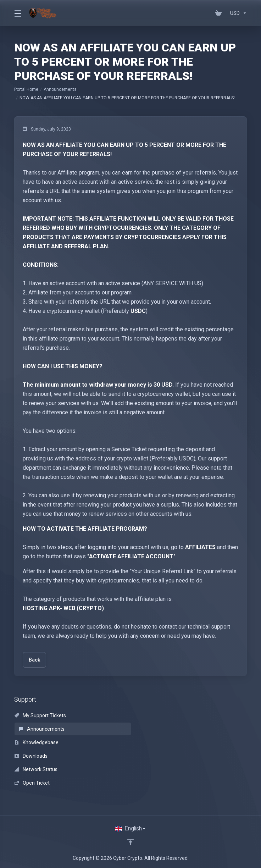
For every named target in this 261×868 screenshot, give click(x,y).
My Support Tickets (40, 715)
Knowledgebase (37, 742)
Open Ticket (32, 783)
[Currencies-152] (237, 13)
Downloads (31, 756)
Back (34, 660)
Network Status (36, 769)
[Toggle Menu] (17, 13)
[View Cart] (220, 13)
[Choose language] (130, 829)
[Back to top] (130, 842)
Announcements (60, 89)
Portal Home (26, 89)
